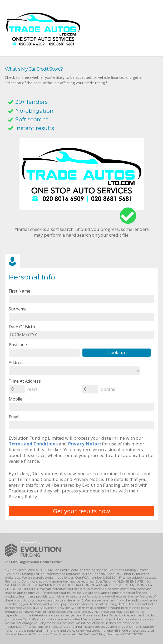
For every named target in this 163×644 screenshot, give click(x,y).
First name (19, 291)
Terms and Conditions (33, 444)
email (14, 417)
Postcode (18, 344)
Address (17, 362)
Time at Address (25, 381)
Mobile (16, 399)
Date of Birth (22, 327)
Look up (117, 352)
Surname (18, 309)
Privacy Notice (84, 444)
